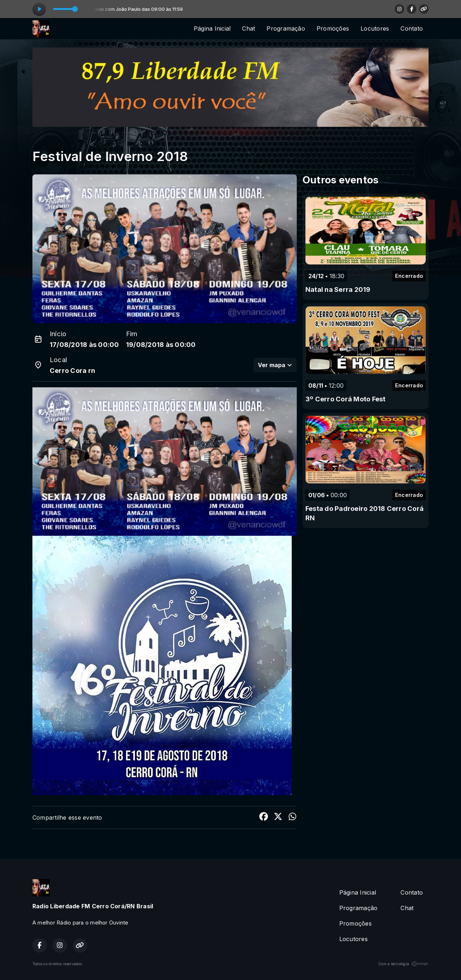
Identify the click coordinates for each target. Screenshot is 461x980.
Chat (249, 28)
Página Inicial (212, 28)
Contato (412, 28)
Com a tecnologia (403, 964)
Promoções (333, 28)
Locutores (375, 28)
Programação (286, 28)
